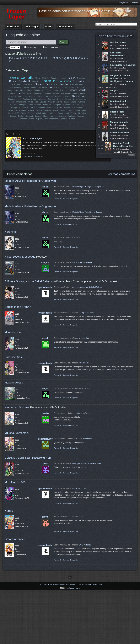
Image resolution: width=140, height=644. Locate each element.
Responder (74, 199)
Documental (21, 102)
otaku (66, 102)
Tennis (39, 110)
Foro (48, 27)
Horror (49, 108)
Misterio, (80, 105)
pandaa (45, 413)
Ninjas (73, 102)
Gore (49, 90)
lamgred (45, 263)
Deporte (38, 116)
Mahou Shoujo (79, 93)
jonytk (45, 517)
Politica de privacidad (68, 584)
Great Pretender (15, 539)
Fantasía (14, 78)
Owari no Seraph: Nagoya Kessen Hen (123, 145)
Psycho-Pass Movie (120, 133)
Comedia (27, 78)
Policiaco (52, 113)
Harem (34, 87)
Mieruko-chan (13, 332)
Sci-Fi (56, 84)
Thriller (21, 116)
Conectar (135, 2)
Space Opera (80, 110)
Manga (14, 108)
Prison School (117, 112)
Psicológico (33, 102)
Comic (11, 113)
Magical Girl (66, 93)
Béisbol (31, 113)
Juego (31, 119)
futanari (68, 99)
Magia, (58, 96)
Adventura (62, 116)
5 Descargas (39, 156)
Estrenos (14, 58)
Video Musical (29, 96)
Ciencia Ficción (62, 81)
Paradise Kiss (13, 357)
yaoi (16, 90)
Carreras (52, 99)
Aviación (52, 102)
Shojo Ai (47, 93)
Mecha (64, 84)
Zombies (64, 119)
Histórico (82, 113)
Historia (26, 87)
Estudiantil (24, 81)
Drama (13, 81)
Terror (38, 78)
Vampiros (43, 87)
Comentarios (65, 27)
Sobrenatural (27, 84)
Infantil (64, 87)
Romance (81, 78)
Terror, (33, 108)
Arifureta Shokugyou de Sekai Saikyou (29, 281)
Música (18, 96)
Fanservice (12, 110)
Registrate (124, 2)
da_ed (45, 187)
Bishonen (12, 99)
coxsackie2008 (45, 439)
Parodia (56, 93)
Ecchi (49, 84)
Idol (19, 99)
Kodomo (80, 116)
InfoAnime (13, 27)
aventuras (54, 87)
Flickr (100, 584)
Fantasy (71, 116)
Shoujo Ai (23, 105)
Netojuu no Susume (17, 407)
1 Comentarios (27, 156)
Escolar (31, 110)
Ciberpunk (57, 105)
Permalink (58, 199)
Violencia (66, 96)
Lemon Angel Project (32, 138)
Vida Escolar (41, 113)
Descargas (32, 27)
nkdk (45, 464)
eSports (39, 119)
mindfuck (47, 105)
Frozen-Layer (75, 588)
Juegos (13, 116)
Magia (72, 87)
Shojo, (10, 90)
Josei (11, 96)
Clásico (43, 102)
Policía (74, 113)
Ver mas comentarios (121, 174)
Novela (67, 108)
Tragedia (23, 110)
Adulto (83, 90)
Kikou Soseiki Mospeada (20, 257)
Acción (46, 81)
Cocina (60, 99)
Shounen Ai (23, 108)
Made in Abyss (14, 383)
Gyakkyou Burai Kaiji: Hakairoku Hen (28, 458)
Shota (60, 102)
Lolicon (11, 102)
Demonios (80, 87)
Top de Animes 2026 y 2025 (115, 36)
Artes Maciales (35, 105)
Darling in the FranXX (18, 307)
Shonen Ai (38, 93)
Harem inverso (49, 116)
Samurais (49, 96)
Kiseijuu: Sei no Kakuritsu (123, 65)
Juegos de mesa (60, 90)
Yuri (43, 90)
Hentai (21, 93)
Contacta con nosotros (51, 584)
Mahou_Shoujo (33, 90)
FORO (39, 584)
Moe (63, 110)
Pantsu (56, 110)
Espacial (12, 93)
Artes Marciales (76, 84)
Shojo (29, 93)
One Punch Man (118, 42)
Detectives (15, 84)
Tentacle (14, 105)
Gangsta (114, 91)
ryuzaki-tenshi (45, 287)
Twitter (95, 584)
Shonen (73, 90)
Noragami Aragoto (119, 122)
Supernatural (63, 113)
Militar (23, 90)
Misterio (46, 78)
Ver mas (131, 155)
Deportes (55, 78)
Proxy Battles (77, 108)
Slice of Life (78, 96)
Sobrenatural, (69, 105)
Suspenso (23, 119)
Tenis (24, 113)
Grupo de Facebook (84, 584)
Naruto (9, 511)
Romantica (79, 81)
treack (45, 338)
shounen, (36, 81)
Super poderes (79, 99)
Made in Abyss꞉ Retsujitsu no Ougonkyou (30, 181)
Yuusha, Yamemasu (17, 433)
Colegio (70, 110)
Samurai (29, 116)
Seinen (71, 78)
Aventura (82, 102)
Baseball (47, 110)
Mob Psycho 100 (15, 482)
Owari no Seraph (118, 101)
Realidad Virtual (29, 99)
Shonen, (39, 84)
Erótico (72, 119)
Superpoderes (15, 87)
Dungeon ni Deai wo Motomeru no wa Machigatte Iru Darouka (121, 78)
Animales (42, 99)
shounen (41, 108)
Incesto (40, 96)
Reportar (66, 199)
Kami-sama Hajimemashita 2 (118, 54)
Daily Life (58, 108)
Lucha (63, 78)
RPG (17, 113)
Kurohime (11, 232)
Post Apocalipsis (51, 119)
